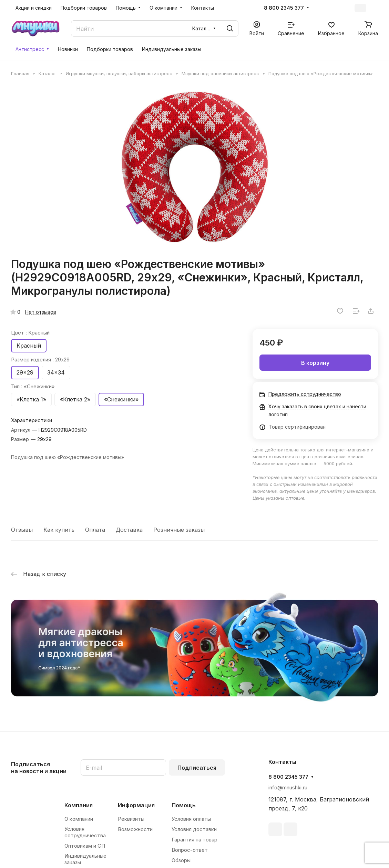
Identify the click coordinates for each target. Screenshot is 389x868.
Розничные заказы (179, 530)
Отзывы (22, 530)
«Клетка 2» (75, 399)
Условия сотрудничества (85, 832)
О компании (79, 819)
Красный (29, 346)
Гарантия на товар (194, 840)
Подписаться (197, 768)
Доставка (129, 530)
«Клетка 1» (31, 399)
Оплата (95, 530)
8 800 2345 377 (284, 8)
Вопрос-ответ (190, 850)
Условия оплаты (191, 819)
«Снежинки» (121, 399)
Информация (136, 805)
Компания (79, 805)
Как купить (59, 530)
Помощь (184, 805)
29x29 (25, 372)
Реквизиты (131, 819)
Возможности (135, 829)
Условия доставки (194, 829)
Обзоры (181, 860)
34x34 (56, 372)
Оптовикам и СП (85, 846)
